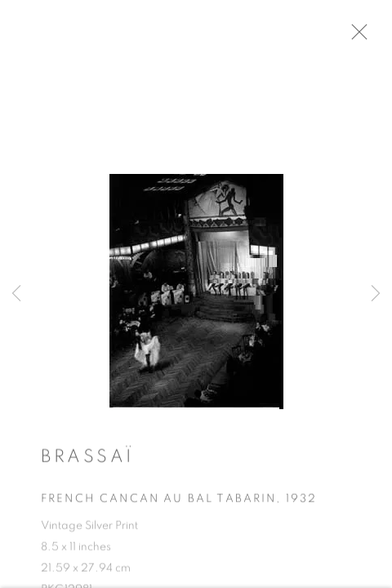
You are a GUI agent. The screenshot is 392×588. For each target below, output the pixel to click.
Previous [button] (16, 294)
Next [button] (376, 294)
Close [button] (375, 37)
